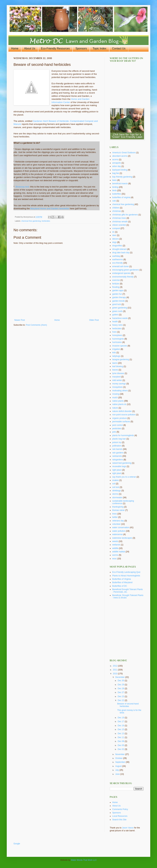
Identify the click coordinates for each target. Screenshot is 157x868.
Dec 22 (121, 700)
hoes (114, 332)
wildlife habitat (119, 552)
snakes (115, 480)
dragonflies (117, 246)
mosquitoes (117, 387)
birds (114, 190)
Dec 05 (121, 745)
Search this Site (119, 820)
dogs (114, 242)
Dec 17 (121, 722)
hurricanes (117, 342)
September (121, 762)
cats (114, 201)
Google (17, 844)
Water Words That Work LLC (84, 860)
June (118, 774)
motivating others (120, 391)
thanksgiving (118, 507)
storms (115, 494)
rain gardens (118, 453)
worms (115, 555)
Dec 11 (121, 737)
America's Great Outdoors (124, 153)
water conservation (121, 527)
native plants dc (119, 404)
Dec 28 (121, 689)
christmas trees (119, 218)
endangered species (121, 273)
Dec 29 (121, 685)
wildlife (115, 548)
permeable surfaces (121, 422)
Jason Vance (128, 828)
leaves (115, 370)
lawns (115, 363)
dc (113, 232)
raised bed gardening (122, 463)
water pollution (119, 531)
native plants (118, 401)
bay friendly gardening (122, 177)
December (120, 677)
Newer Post (20, 320)
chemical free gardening (31, 221)
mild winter (117, 380)
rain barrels (117, 449)
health (115, 322)
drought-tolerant (119, 249)
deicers (116, 239)
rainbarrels (117, 456)
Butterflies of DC (120, 586)
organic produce (120, 418)
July (117, 770)
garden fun (117, 294)
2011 (115, 670)
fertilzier (116, 284)
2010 (115, 674)
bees (114, 180)
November (120, 754)
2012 (115, 666)
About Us (30, 48)
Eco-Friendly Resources (55, 48)
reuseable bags (119, 466)
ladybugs (116, 356)
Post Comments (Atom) (36, 325)
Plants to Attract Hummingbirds (126, 576)
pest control (117, 425)
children (116, 208)
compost (116, 228)
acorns (115, 160)
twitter (115, 517)
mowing (116, 394)
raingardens (118, 460)
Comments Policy (120, 809)
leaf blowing (118, 366)
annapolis (117, 163)
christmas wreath (120, 222)
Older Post (94, 320)
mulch (115, 398)
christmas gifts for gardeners (125, 215)
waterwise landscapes (122, 538)
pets (114, 432)
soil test (116, 487)
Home (15, 48)
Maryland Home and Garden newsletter (50, 208)
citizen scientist (119, 225)
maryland (116, 377)
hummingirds (118, 339)
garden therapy (119, 297)
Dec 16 (121, 726)
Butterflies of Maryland (122, 582)
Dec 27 (121, 692)
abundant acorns (120, 156)
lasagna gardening (121, 359)
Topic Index (100, 48)
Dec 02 (121, 749)
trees (115, 514)
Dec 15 (121, 729)
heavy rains (117, 325)
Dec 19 (121, 718)
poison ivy (117, 442)
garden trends (119, 301)
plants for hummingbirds (123, 435)
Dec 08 (121, 741)
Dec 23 (121, 696)
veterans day (118, 521)
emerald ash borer (120, 266)
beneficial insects (120, 184)
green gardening (120, 308)
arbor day (117, 166)
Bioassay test (22, 187)
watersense (117, 534)
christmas (117, 211)
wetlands (116, 545)
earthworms (118, 260)
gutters (115, 315)
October (119, 758)
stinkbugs (117, 491)
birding (115, 187)
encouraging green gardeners (126, 270)
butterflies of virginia (121, 197)
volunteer (116, 524)
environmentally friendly (123, 277)
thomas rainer (118, 510)
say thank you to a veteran (124, 477)
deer (114, 235)
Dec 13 (121, 734)
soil (114, 484)
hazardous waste (120, 318)
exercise (116, 280)
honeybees (117, 335)
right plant (117, 473)
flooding (116, 287)
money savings (119, 384)
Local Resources (120, 816)
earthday (116, 256)
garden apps (118, 290)
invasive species (120, 346)
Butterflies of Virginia (122, 579)
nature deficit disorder (122, 411)
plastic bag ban (119, 439)
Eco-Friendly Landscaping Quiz (126, 572)
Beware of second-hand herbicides (128, 705)
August (119, 766)
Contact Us (119, 48)
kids (114, 353)
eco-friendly (117, 263)
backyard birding (120, 170)
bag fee (116, 173)
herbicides (46, 221)
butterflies (117, 194)
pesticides (117, 429)
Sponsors (81, 48)
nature (115, 408)
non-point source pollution (124, 415)
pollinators (117, 446)
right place (117, 470)
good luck (117, 304)
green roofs (117, 311)
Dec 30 (121, 681)
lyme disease (118, 373)
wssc (115, 559)
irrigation (116, 349)
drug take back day (121, 253)
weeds (115, 541)
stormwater (117, 498)
